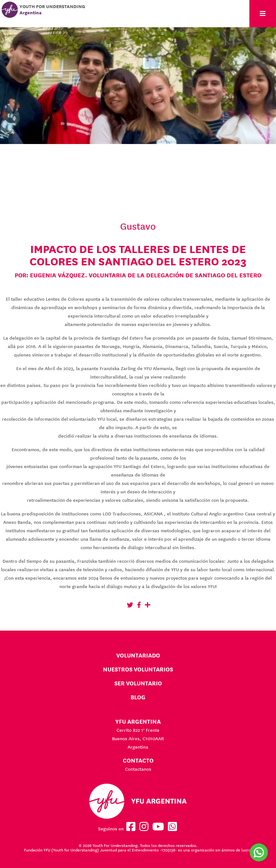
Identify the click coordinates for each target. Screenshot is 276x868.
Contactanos (138, 769)
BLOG (138, 697)
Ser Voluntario (138, 683)
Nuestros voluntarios (138, 669)
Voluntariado (138, 655)
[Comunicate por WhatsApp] (259, 852)
